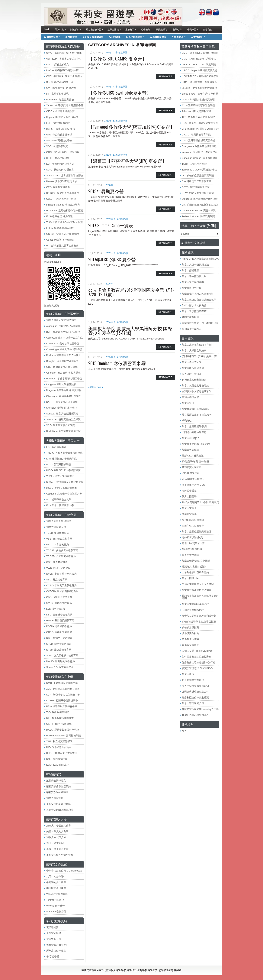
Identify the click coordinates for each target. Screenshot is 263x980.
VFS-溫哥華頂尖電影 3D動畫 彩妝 (200, 129)
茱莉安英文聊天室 (192, 467)
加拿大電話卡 (189, 508)
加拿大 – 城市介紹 (56, 837)
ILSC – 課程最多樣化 (58, 65)
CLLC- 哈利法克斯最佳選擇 (61, 199)
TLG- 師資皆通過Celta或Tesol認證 (65, 222)
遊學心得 (177, 29)
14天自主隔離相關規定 (194, 380)
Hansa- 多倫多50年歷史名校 (62, 181)
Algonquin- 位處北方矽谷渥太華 (64, 326)
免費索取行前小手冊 (57, 945)
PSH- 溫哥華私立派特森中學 (62, 706)
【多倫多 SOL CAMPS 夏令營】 (117, 58)
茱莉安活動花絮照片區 (59, 804)
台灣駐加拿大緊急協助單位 (197, 391)
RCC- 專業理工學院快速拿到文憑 (200, 123)
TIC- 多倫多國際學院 (58, 712)
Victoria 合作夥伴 (56, 906)
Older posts (96, 387)
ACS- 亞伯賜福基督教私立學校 (63, 689)
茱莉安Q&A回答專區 (57, 792)
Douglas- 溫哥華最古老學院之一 (64, 361)
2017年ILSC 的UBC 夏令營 (112, 259)
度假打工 (132, 29)
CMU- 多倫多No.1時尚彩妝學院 (199, 59)
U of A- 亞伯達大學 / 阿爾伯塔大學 (65, 482)
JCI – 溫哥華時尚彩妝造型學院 (199, 105)
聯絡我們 (207, 29)
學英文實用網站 (190, 555)
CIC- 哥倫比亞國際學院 (59, 724)
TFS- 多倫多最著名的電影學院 (198, 117)
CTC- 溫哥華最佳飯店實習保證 (199, 140)
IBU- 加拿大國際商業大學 (60, 505)
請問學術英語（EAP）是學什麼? (200, 356)
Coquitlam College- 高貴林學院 (199, 211)
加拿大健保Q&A (191, 438)
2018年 (109, 185)
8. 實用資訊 (199, 36)
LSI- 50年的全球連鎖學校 (60, 228)
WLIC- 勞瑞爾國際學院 (59, 464)
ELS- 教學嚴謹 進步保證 (59, 216)
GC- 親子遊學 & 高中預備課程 (63, 234)
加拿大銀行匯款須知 (193, 368)
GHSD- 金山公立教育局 (59, 632)
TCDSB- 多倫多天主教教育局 (62, 550)
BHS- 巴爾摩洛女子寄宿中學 (62, 753)
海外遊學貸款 (189, 491)
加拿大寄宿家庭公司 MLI (195, 703)
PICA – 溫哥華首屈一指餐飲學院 (199, 82)
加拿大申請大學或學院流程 (61, 320)
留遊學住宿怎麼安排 (193, 526)
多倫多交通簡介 (190, 645)
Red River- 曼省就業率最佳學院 (64, 431)
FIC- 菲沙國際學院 (56, 447)
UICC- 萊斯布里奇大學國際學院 (64, 470)
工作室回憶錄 (54, 933)
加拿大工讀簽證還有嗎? (195, 311)
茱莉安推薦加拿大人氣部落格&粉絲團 (200, 597)
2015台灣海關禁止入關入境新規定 (200, 502)
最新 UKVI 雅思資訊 (193, 456)
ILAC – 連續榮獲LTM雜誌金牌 (63, 70)
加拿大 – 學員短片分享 (59, 826)
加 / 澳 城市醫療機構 (193, 520)
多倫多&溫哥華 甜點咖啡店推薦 (199, 622)
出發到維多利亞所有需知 (195, 572)
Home (47, 29)
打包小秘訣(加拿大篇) (194, 543)
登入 (184, 731)
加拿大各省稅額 (190, 450)
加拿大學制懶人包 (56, 527)
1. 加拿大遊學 (53, 36)
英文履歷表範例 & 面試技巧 (197, 415)
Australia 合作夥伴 (56, 912)
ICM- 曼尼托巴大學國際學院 (62, 459)
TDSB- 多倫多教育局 (58, 533)
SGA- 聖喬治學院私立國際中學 (63, 695)
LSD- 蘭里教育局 (56, 609)
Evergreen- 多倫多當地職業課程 (199, 146)
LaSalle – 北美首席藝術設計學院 (200, 88)
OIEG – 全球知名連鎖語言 (61, 111)
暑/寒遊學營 (53, 957)
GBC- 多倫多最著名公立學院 (62, 367)
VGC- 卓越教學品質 (57, 146)
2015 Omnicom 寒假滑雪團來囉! (117, 363)
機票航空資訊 (189, 514)
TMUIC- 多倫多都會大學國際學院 (64, 453)
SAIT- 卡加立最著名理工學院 (62, 402)
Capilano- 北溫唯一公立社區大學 (64, 494)
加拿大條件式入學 (192, 362)
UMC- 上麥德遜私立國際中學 (62, 683)
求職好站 (187, 421)
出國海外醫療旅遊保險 (194, 432)
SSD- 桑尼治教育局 (57, 580)
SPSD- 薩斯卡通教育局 (59, 644)
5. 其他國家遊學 (137, 36)
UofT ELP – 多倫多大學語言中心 (64, 59)
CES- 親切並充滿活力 (58, 187)
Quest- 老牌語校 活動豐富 (60, 240)
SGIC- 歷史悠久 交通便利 (60, 170)
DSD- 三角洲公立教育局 (59, 615)
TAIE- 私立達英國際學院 (59, 741)
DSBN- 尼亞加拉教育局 (59, 626)
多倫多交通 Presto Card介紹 (197, 651)
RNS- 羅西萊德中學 (57, 759)
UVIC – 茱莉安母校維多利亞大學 (64, 53)
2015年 (109, 357)
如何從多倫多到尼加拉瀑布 (197, 657)
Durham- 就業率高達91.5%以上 (63, 355)
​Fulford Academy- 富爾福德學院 (64, 736)
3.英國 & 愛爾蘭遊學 (93, 37)
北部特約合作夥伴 (56, 876)
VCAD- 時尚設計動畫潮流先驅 (198, 100)
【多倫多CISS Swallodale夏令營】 (120, 92)
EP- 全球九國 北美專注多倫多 (63, 246)
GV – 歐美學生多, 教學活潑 (61, 88)
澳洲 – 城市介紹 (55, 843)
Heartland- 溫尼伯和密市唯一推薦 (65, 211)
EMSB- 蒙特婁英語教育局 (60, 620)
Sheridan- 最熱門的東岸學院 (62, 408)
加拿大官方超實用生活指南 (197, 590)
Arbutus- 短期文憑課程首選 (197, 111)
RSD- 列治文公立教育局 (59, 638)
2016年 (109, 284)
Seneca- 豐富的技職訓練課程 (62, 414)
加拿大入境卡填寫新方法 (195, 265)
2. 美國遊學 (71, 37)
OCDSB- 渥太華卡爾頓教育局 (62, 591)
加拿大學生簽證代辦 (193, 282)
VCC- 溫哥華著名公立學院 (61, 425)
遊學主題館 (115, 29)
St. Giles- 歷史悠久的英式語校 (63, 193)
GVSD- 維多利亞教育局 (59, 603)
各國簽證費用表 (190, 317)
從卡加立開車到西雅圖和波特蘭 (199, 616)
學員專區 (194, 29)
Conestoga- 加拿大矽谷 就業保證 (64, 349)
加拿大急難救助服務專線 (195, 386)
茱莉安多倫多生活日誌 (59, 786)
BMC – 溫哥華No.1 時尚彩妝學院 (200, 53)
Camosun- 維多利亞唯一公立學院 (65, 338)
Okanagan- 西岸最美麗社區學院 (64, 396)
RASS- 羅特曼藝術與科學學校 (63, 730)
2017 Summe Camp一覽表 (111, 225)
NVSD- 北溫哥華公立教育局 (61, 574)
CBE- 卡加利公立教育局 (59, 597)
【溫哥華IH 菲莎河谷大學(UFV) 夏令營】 (127, 161)
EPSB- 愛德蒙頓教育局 (59, 650)
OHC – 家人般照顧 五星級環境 (63, 152)
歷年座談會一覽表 (56, 951)
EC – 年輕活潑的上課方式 (60, 164)
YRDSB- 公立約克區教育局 (61, 556)
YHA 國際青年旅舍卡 (193, 479)
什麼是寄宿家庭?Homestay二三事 (200, 709)
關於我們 (77, 29)
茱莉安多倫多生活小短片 (60, 855)
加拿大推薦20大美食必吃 (195, 604)
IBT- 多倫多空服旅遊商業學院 (198, 175)
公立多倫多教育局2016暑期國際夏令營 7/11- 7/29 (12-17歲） (131, 292)
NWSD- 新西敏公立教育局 (61, 661)
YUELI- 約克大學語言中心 (60, 476)
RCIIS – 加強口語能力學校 (61, 129)
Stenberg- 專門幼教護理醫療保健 (200, 199)
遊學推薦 (146, 29)
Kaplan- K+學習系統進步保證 (62, 117)
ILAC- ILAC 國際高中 (58, 765)
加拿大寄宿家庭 (55, 798)
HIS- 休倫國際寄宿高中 (59, 747)
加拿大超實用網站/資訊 (194, 426)
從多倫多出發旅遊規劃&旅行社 (199, 662)
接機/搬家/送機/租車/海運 (195, 461)
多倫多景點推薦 (190, 627)
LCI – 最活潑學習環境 (58, 123)
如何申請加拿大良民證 (194, 305)
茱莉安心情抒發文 (56, 781)
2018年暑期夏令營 (106, 191)
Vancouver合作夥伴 (57, 894)
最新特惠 (61, 29)
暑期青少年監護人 (192, 329)
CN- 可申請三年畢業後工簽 (197, 181)
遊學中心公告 (54, 939)
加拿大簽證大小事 (192, 288)
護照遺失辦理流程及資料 (195, 692)
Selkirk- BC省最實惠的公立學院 (63, 419)
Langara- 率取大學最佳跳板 (61, 384)
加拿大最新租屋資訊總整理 (197, 532)
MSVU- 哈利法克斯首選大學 (62, 488)
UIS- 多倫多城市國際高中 (60, 718)
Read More (165, 76)
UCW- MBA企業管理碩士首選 (198, 193)
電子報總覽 (52, 927)
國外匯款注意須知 (192, 374)
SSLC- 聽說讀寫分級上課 (60, 82)
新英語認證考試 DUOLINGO (197, 668)
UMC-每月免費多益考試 (59, 135)
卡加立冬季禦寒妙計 (193, 610)
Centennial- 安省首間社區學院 (63, 344)
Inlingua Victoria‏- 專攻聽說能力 (63, 205)
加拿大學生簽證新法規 (194, 276)
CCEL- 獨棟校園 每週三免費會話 (64, 76)
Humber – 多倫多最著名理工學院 (64, 379)
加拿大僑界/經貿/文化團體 (196, 561)
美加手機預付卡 (190, 397)
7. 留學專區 (180, 36)
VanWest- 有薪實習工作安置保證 (200, 152)
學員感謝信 (161, 29)
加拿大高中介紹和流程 (59, 521)
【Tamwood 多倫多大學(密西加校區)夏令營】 (131, 127)
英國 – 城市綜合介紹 (57, 849)
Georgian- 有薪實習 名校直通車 (63, 373)
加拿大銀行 (188, 674)
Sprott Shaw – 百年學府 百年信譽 (200, 94)
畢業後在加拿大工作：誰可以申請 (200, 323)
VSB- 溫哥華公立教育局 (59, 539)
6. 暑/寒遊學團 (120, 53)
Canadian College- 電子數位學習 (200, 158)
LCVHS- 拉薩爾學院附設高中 (62, 701)
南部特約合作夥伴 (56, 888)
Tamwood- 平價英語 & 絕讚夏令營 (65, 105)
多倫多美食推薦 (190, 633)
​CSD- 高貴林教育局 (57, 562)
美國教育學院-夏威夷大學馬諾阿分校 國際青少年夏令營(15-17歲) (130, 330)
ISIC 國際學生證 (191, 473)
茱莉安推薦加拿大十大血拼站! (198, 584)
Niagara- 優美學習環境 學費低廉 (64, 390)
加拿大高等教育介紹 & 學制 (197, 345)
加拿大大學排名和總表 (194, 350)
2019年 (108, 53)
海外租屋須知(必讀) (192, 537)
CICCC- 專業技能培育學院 (196, 135)
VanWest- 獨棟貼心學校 (59, 140)
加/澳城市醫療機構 (192, 549)
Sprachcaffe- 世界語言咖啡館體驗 (65, 175)
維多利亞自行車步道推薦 (195, 698)
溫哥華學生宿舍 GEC (193, 485)
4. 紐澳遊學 (115, 37)
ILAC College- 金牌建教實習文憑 (200, 70)
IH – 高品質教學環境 (57, 94)
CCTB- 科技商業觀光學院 (196, 187)
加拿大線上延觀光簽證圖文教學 (199, 300)
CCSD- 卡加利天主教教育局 (62, 585)
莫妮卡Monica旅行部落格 (60, 810)
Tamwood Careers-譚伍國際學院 (200, 170)
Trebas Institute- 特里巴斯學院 (198, 216)
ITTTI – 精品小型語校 (58, 158)
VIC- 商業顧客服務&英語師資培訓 (200, 205)
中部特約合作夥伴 (56, 882)
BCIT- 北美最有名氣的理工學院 (63, 332)
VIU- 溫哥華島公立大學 (59, 500)
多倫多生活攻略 (190, 639)
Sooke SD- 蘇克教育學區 (60, 667)
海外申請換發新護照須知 (195, 686)
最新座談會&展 (95, 29)
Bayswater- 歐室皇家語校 (60, 100)
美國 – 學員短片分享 (57, 831)
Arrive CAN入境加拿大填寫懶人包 (200, 259)
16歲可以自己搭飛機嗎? (195, 715)
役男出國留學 (189, 496)
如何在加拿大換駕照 (193, 680)
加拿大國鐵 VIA (190, 578)
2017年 (109, 219)
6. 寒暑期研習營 (158, 37)
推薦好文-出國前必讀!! (194, 567)
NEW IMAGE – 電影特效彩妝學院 (200, 76)
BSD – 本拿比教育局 (58, 545)
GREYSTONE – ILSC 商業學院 (199, 65)
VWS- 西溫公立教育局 (58, 568)
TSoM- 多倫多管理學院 (194, 164)
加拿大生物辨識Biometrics (196, 444)
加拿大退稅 (188, 403)
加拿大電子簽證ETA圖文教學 (198, 294)
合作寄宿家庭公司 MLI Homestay (64, 871)
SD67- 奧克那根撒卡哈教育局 (62, 655)
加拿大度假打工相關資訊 (195, 409)
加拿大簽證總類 (190, 270)
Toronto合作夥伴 (55, 900)
